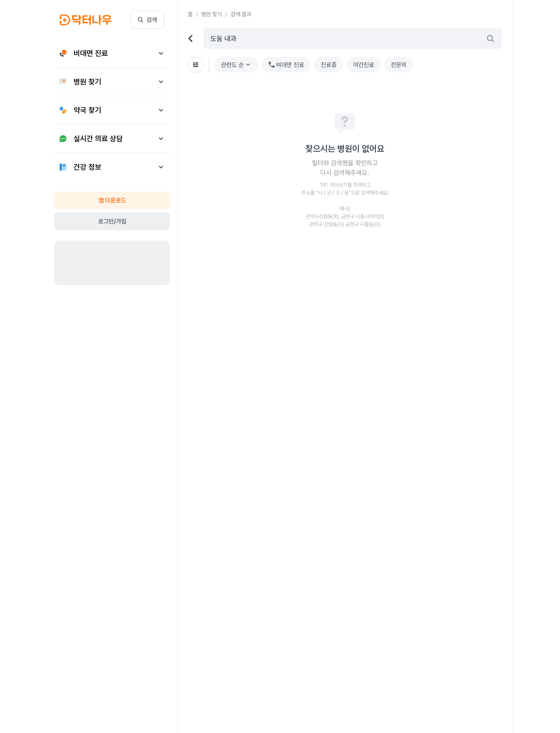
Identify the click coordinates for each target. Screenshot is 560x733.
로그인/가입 (112, 221)
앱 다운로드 (112, 200)
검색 (147, 20)
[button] (194, 14)
